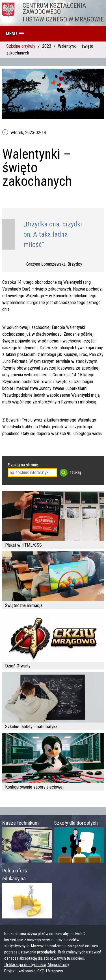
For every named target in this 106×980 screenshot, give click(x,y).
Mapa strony (58, 965)
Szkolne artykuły (21, 46)
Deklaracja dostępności (25, 965)
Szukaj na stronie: (23, 465)
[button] (15, 34)
